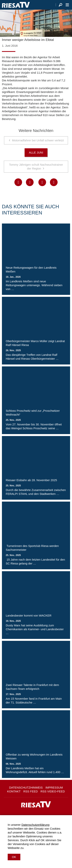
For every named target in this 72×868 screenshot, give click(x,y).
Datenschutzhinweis (26, 787)
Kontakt (14, 791)
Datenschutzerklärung (36, 825)
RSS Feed (31, 791)
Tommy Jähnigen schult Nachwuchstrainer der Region (36, 167)
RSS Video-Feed (53, 791)
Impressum (54, 787)
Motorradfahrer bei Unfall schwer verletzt (38, 140)
